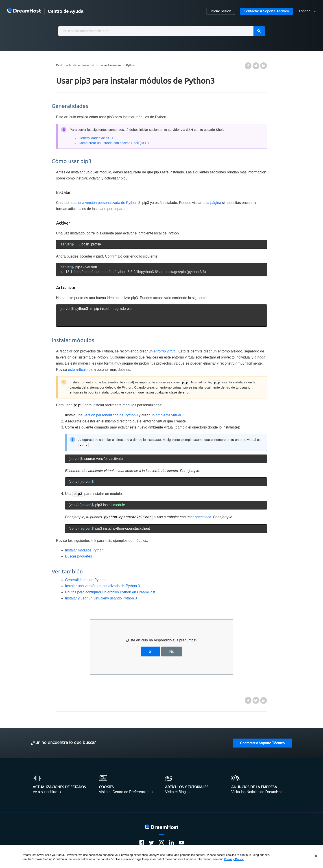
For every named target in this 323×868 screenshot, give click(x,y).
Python (130, 65)
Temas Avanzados (110, 65)
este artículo (78, 370)
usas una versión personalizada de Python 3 (105, 203)
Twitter (256, 66)
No (172, 650)
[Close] (316, 856)
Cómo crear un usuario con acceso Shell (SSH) (114, 143)
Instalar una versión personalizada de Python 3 (103, 585)
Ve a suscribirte (45, 790)
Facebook (248, 66)
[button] (305, 11)
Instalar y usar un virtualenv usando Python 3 (101, 597)
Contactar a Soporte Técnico (266, 11)
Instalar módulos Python (84, 549)
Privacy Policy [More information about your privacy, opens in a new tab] (234, 859)
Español (306, 11)
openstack (203, 516)
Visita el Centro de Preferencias (124, 790)
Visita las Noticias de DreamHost (257, 790)
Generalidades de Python (85, 578)
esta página (212, 203)
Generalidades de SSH (96, 138)
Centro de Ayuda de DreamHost (75, 65)
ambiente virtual (168, 415)
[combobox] (161, 31)
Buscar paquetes (79, 555)
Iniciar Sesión (221, 11)
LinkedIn (264, 66)
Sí (151, 650)
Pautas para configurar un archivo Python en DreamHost (110, 591)
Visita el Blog (175, 790)
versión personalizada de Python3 (111, 415)
